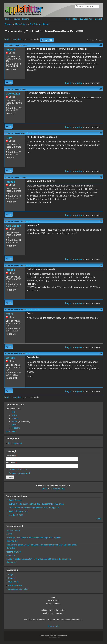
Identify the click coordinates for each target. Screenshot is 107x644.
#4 (101, 177)
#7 (101, 310)
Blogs (11, 575)
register (17, 39)
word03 (10, 358)
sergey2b (11, 555)
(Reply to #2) (33, 133)
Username (11, 455)
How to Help (53, 626)
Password (11, 462)
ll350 (9, 138)
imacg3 (10, 50)
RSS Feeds (13, 582)
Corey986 (11, 548)
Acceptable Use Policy (18, 589)
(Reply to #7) (33, 354)
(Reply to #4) (33, 221)
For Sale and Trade (39, 24)
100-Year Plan (86, 19)
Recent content (15, 443)
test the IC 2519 (16, 515)
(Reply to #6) (33, 310)
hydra (9, 314)
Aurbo (9, 534)
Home (8, 19)
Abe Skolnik (13, 226)
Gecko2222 (13, 94)
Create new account (18, 469)
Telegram (16, 428)
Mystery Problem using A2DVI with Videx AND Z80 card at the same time (39, 559)
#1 (101, 45)
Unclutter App (59, 489)
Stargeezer (11, 562)
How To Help (72, 19)
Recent (25, 19)
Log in (7, 39)
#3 (101, 133)
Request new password (19, 473)
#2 (101, 89)
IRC (13, 412)
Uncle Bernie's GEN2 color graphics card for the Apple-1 (34, 508)
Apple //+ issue (16, 500)
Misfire (14, 422)
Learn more (11, 431)
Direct (44, 489)
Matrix (14, 415)
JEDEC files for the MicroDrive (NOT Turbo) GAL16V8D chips (36, 504)
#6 (101, 266)
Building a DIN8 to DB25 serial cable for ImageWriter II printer (34, 538)
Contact (98, 19)
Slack (14, 425)
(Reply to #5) (33, 266)
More (99, 519)
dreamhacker (12, 541)
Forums (16, 19)
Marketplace (21, 24)
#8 (101, 354)
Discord (15, 418)
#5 (101, 221)
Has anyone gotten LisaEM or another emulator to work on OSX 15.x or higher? (42, 545)
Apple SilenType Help (19, 511)
